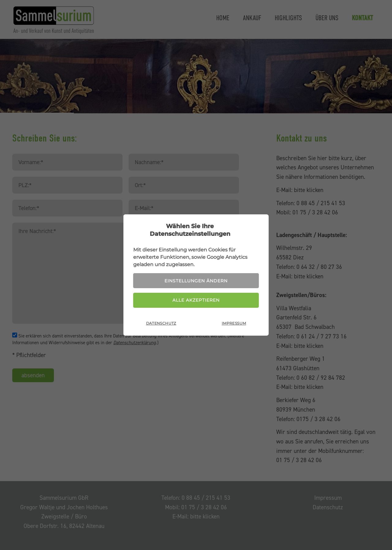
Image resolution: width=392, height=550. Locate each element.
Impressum (234, 323)
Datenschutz (161, 323)
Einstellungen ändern (196, 281)
